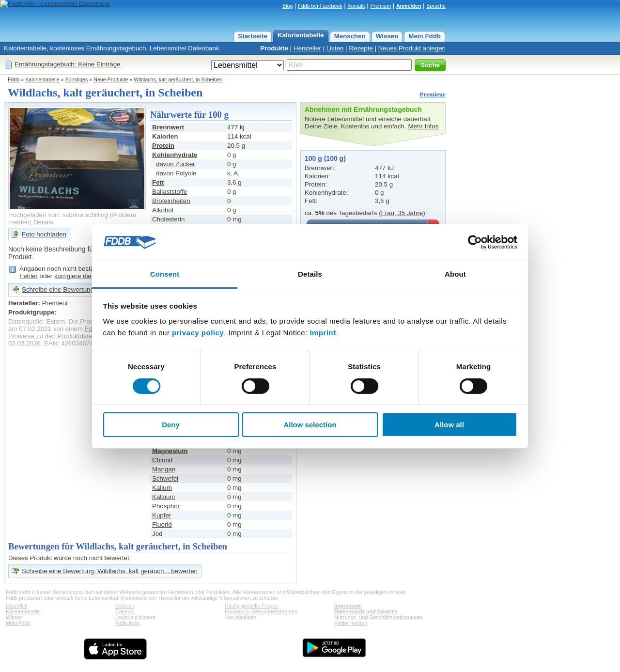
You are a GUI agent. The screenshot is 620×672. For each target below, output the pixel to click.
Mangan (164, 469)
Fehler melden (351, 623)
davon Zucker (176, 164)
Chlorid (162, 460)
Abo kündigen (240, 617)
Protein (163, 146)
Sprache (436, 6)
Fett (158, 182)
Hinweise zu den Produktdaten (52, 336)
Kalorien (125, 606)
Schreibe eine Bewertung (58, 289)
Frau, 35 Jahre (402, 213)
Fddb (14, 79)
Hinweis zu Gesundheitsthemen (261, 611)
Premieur (433, 94)
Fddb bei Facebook (320, 6)
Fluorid (162, 524)
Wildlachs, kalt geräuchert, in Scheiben (178, 79)
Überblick (16, 606)
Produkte (274, 48)
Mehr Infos (423, 126)
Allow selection (310, 425)
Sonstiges (77, 79)
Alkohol (163, 210)
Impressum (348, 606)
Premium (380, 6)
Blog (287, 6)
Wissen (387, 36)
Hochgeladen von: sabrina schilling (58, 215)
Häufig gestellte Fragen (251, 606)
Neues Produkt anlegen (412, 48)
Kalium (162, 488)
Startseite (253, 36)
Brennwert (168, 127)
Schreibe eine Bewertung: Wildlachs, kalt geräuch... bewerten (110, 571)
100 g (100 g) (325, 158)
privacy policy (198, 333)
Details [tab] (310, 274)
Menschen (350, 36)
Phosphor (166, 506)
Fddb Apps (128, 623)
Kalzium (163, 497)
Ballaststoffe (170, 192)
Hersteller (307, 48)
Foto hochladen (44, 234)
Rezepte (361, 48)
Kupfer (162, 515)
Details (43, 222)
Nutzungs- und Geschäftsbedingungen (378, 617)
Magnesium (170, 451)
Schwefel (165, 478)
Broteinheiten (171, 201)
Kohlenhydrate (175, 155)
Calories (125, 611)
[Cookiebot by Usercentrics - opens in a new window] (475, 242)
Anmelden (409, 6)
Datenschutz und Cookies (366, 611)
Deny (171, 425)
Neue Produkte (111, 79)
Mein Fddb (425, 36)
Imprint (323, 333)
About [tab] (455, 274)
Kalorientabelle (301, 35)
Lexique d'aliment (135, 617)
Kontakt (356, 6)
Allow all (449, 425)
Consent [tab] (165, 274)
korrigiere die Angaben (86, 276)
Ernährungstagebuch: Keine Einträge (68, 64)
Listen (335, 48)
